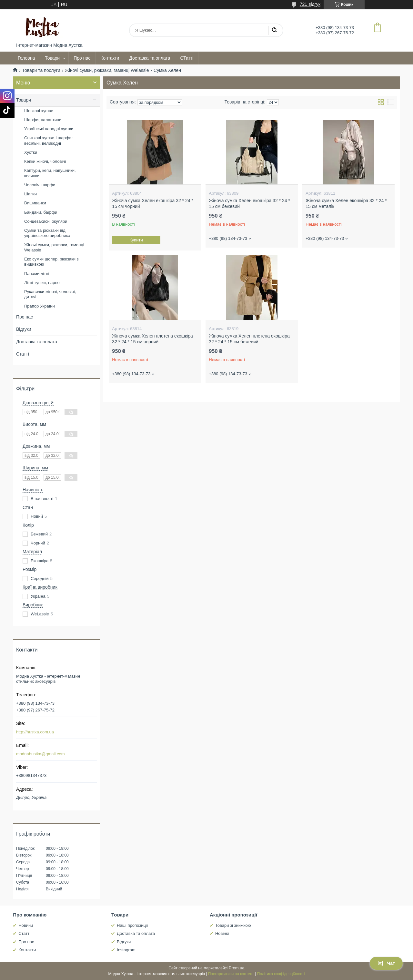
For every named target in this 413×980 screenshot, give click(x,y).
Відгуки (24, 329)
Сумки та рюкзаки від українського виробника (47, 233)
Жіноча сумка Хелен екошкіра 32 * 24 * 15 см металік (346, 203)
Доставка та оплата (150, 58)
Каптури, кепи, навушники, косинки (50, 173)
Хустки (31, 152)
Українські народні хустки (49, 129)
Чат (386, 963)
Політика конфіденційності (281, 974)
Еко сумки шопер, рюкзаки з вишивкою (51, 262)
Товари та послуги (41, 70)
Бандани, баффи (41, 212)
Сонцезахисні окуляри (46, 221)
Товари (52, 58)
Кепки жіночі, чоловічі (45, 161)
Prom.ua (237, 968)
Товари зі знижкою (233, 925)
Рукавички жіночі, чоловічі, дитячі (50, 294)
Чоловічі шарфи (40, 185)
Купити (136, 240)
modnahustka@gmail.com (40, 754)
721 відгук (310, 4)
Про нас (82, 58)
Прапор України (40, 306)
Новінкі (222, 933)
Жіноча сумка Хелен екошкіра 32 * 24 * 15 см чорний (153, 203)
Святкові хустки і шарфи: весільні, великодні (48, 140)
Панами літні (37, 274)
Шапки (30, 194)
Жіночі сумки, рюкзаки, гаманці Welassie (107, 70)
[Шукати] (274, 30)
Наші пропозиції (132, 925)
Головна (26, 58)
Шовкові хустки (39, 111)
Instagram (126, 950)
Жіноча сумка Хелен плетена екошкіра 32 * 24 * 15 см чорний (152, 339)
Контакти (110, 58)
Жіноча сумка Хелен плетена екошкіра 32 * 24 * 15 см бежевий (249, 339)
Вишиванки (35, 203)
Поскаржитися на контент (231, 974)
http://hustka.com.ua (35, 732)
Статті (23, 354)
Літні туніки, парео (42, 283)
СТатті (187, 58)
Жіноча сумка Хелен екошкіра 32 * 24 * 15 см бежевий (249, 203)
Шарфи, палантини (43, 120)
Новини (26, 925)
